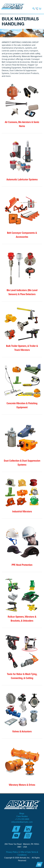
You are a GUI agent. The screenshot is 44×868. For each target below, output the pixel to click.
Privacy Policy (12, 852)
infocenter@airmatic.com (22, 822)
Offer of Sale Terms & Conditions (28, 854)
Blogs (22, 814)
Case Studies (22, 816)
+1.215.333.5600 (22, 819)
